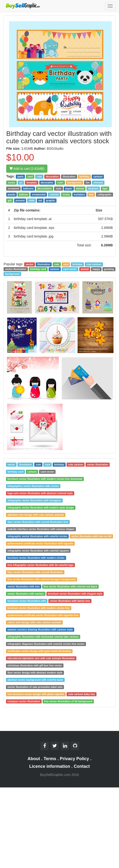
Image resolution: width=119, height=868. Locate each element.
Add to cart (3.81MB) (27, 169)
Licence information (50, 766)
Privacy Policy (74, 759)
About (34, 759)
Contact (82, 766)
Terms (50, 759)
